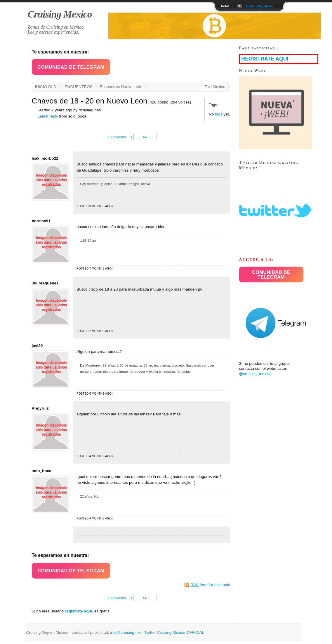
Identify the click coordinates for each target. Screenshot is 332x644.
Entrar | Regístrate (259, 6)
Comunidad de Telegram (71, 67)
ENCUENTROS (79, 87)
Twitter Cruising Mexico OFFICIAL (174, 632)
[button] (71, 67)
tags (219, 114)
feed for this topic (210, 585)
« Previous (117, 137)
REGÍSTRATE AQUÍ (265, 59)
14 (144, 137)
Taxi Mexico (215, 87)
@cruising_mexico (255, 374)
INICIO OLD (46, 87)
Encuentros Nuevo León (121, 87)
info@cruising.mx (125, 632)
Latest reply (48, 116)
